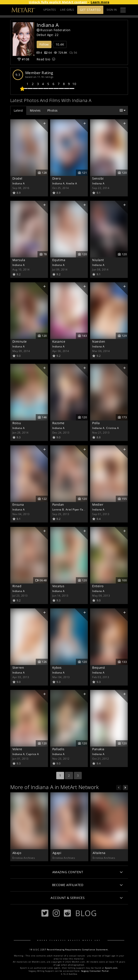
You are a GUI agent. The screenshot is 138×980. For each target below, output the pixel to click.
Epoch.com (111, 968)
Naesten (99, 341)
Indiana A (19, 183)
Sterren (18, 668)
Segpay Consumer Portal (95, 971)
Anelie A (72, 183)
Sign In (112, 10)
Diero (57, 178)
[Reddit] (67, 913)
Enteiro (98, 586)
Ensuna (18, 504)
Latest (18, 110)
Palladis (58, 749)
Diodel (17, 178)
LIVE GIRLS (67, 10)
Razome (58, 423)
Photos (53, 110)
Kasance (59, 341)
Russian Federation (54, 30)
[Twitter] (45, 913)
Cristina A (113, 428)
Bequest (99, 668)
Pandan (58, 504)
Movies (35, 110)
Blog (86, 913)
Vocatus (58, 586)
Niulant (98, 260)
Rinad (17, 586)
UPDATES (50, 10)
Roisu (17, 423)
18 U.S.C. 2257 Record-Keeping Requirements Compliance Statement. (69, 950)
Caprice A (33, 754)
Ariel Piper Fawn (76, 509)
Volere (17, 749)
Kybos (57, 668)
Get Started (90, 10)
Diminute (20, 341)
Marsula (19, 260)
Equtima (59, 260)
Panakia (98, 749)
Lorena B (58, 509)
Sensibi (98, 178)
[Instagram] (56, 913)
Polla (96, 423)
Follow (44, 44)
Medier (98, 504)
